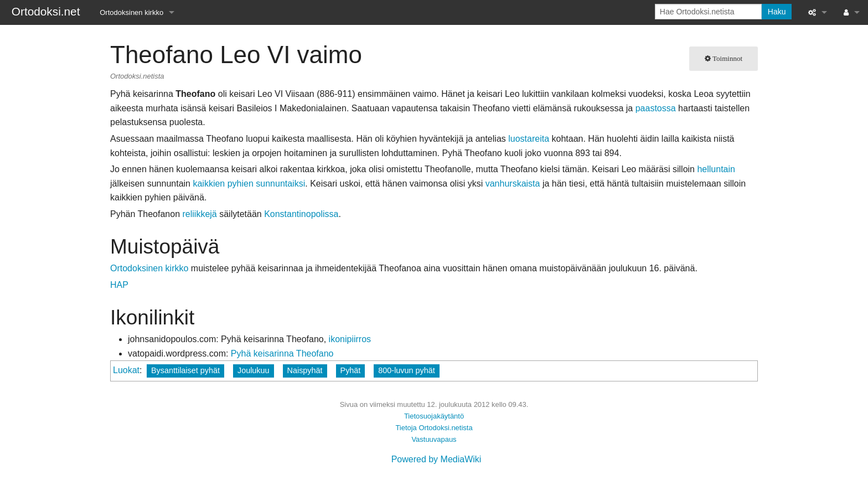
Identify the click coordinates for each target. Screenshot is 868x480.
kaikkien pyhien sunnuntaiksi (249, 184)
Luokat (126, 370)
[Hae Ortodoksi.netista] (708, 12)
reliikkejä (199, 214)
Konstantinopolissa (301, 214)
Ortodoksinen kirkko (131, 12)
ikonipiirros (350, 339)
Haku (777, 12)
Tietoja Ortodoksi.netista (434, 428)
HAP (119, 285)
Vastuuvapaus (434, 439)
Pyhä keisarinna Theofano (282, 353)
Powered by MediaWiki (436, 459)
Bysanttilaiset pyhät (185, 370)
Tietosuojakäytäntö (434, 416)
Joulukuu (254, 370)
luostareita (529, 139)
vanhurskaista (513, 184)
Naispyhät (305, 370)
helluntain (716, 169)
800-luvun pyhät (406, 370)
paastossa (656, 108)
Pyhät (351, 370)
